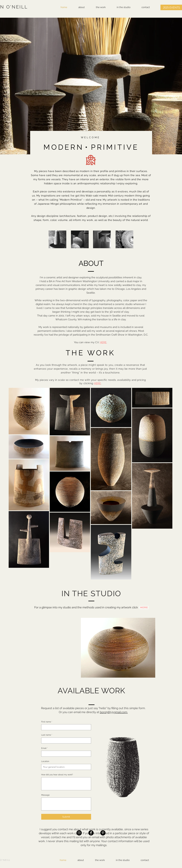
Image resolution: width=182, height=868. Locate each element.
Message (45, 795)
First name (47, 722)
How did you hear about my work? (57, 775)
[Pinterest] (103, 833)
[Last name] (65, 741)
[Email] (65, 754)
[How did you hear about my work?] (66, 784)
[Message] (66, 804)
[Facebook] (91, 833)
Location (45, 761)
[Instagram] (79, 833)
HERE (103, 342)
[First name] (65, 727)
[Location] (65, 767)
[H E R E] (144, 608)
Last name (47, 735)
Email (44, 748)
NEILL (7, 860)
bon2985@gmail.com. (114, 712)
